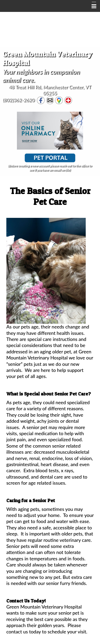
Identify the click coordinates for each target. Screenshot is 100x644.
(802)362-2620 (19, 100)
